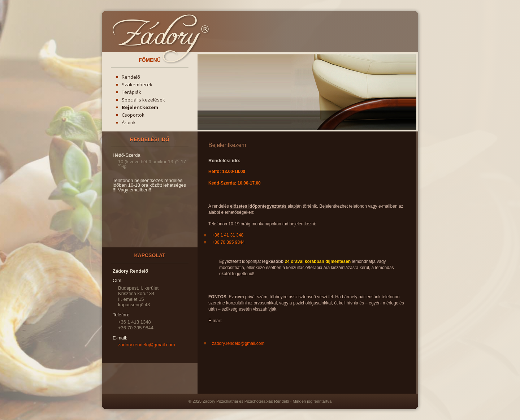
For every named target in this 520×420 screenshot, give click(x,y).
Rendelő (131, 77)
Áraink (129, 122)
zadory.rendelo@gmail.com (238, 343)
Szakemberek (137, 85)
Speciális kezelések (143, 100)
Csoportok (133, 115)
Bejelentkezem (140, 107)
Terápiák (131, 92)
